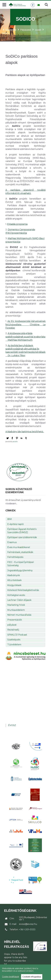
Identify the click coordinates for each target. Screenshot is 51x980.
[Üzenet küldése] (39, 5)
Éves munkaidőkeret (19, 547)
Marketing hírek (16, 605)
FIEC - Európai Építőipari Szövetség (21, 564)
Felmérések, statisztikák (20, 552)
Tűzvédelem (14, 645)
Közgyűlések (14, 585)
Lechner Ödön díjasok (19, 600)
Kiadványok (14, 575)
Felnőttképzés (15, 557)
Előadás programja (17, 224)
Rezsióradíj (13, 630)
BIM (10, 519)
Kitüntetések (14, 580)
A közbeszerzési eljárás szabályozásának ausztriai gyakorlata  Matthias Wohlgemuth (25, 337)
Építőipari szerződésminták (22, 537)
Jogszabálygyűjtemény (20, 570)
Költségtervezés (16, 595)
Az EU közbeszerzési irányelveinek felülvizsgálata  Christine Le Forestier (26, 325)
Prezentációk (15, 620)
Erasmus (12, 542)
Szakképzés (14, 640)
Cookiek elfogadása (32, 977)
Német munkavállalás (19, 615)
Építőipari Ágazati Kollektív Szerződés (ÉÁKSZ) (22, 531)
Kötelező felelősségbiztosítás (23, 590)
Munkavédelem (16, 610)
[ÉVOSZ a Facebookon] (33, 5)
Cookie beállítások (11, 977)
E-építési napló (16, 524)
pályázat (12, 625)
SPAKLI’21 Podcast (17, 635)
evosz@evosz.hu (28, 924)
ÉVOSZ (12, 725)
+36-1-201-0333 (27, 929)
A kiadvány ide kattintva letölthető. (24, 432)
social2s (15, 442)
